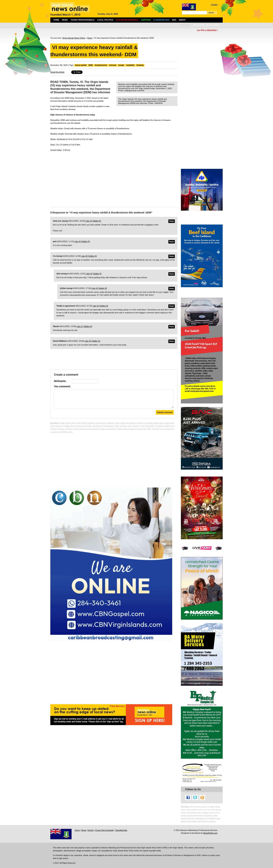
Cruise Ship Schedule (104, 830)
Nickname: (60, 381)
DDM (91, 65)
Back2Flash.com (210, 833)
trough (121, 65)
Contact (214, 5)
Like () (89, 221)
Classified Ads (121, 830)
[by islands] (213, 25)
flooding (140, 65)
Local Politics (105, 20)
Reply (172, 221)
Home (56, 20)
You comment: (62, 386)
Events (91, 830)
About (182, 20)
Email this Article (57, 72)
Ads (174, 20)
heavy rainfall (81, 65)
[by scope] (199, 25)
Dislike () (97, 221)
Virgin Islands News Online (74, 38)
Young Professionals (83, 20)
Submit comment (165, 412)
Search (211, 13)
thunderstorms (101, 65)
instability (130, 65)
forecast (113, 65)
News (65, 20)
